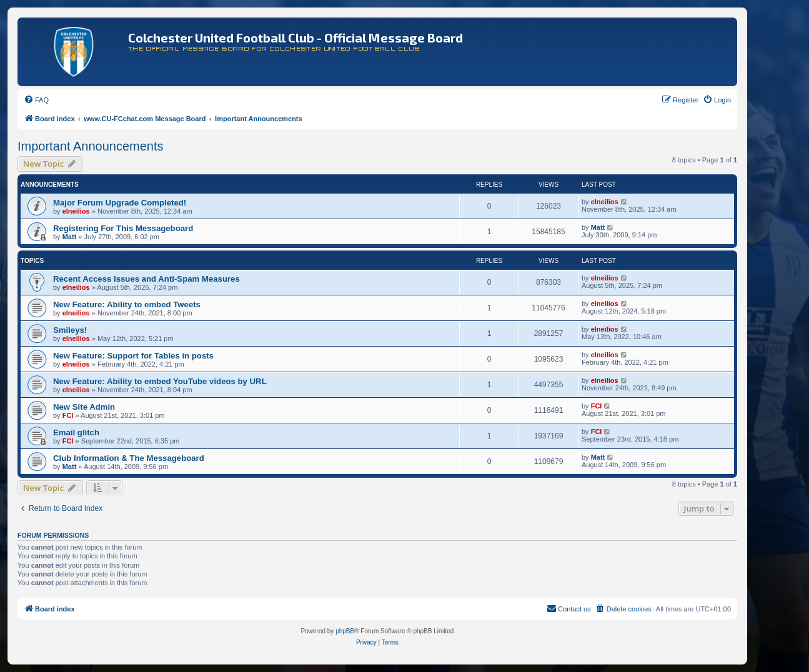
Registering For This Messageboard (123, 228)
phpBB (345, 631)
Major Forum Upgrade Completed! (120, 203)
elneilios (76, 211)
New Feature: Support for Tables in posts (133, 356)
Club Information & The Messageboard (129, 458)
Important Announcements (90, 146)
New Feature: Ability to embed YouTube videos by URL (160, 381)
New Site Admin (84, 407)
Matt (70, 237)
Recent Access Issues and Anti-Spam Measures (146, 279)
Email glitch (76, 432)
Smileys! (70, 330)
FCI (68, 415)
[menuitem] (36, 100)
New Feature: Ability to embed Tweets (127, 304)
